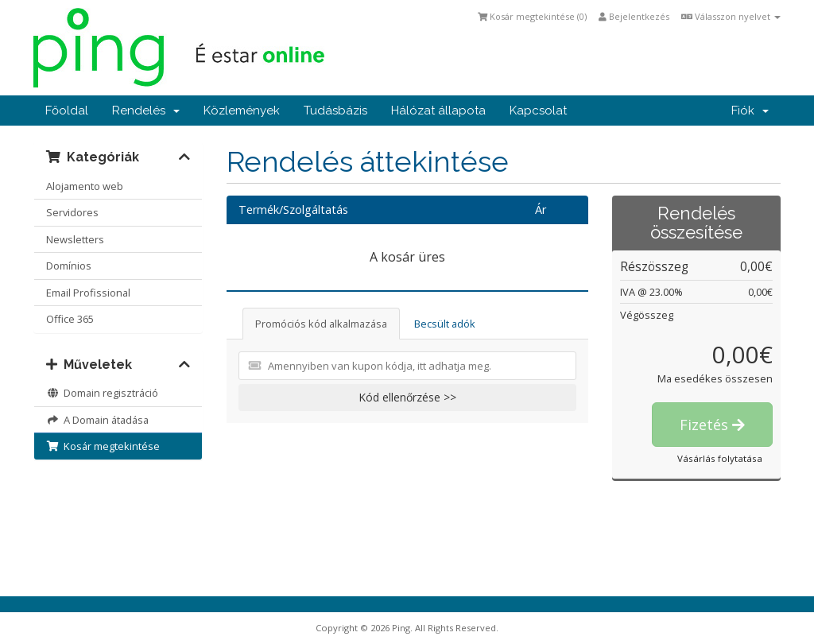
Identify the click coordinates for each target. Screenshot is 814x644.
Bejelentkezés (634, 16)
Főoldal (67, 111)
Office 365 (70, 319)
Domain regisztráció (102, 393)
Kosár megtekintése (103, 446)
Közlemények (242, 111)
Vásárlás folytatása (720, 458)
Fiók (750, 111)
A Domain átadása (97, 420)
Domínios (69, 266)
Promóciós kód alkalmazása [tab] (321, 324)
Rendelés (146, 111)
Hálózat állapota (438, 111)
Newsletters (75, 239)
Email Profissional (88, 293)
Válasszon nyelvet (731, 16)
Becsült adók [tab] (445, 324)
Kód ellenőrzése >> (407, 397)
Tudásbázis (335, 111)
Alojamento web (85, 186)
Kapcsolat (538, 111)
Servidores (72, 212)
